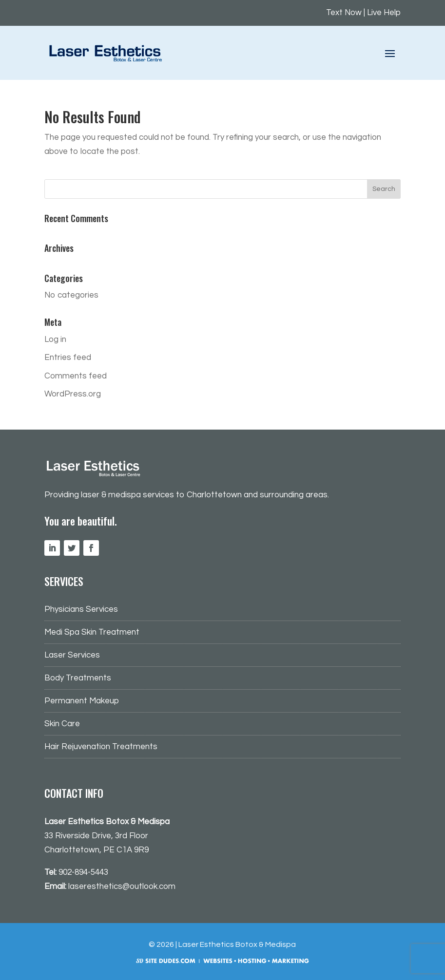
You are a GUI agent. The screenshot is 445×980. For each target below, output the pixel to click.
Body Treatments (78, 678)
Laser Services (72, 655)
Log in (55, 339)
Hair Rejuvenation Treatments (101, 747)
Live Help (384, 13)
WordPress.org (73, 394)
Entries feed (68, 358)
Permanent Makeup (82, 701)
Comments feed (76, 376)
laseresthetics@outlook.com (122, 886)
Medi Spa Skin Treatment (92, 632)
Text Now (344, 13)
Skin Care (62, 724)
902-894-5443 (83, 872)
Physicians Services (81, 609)
